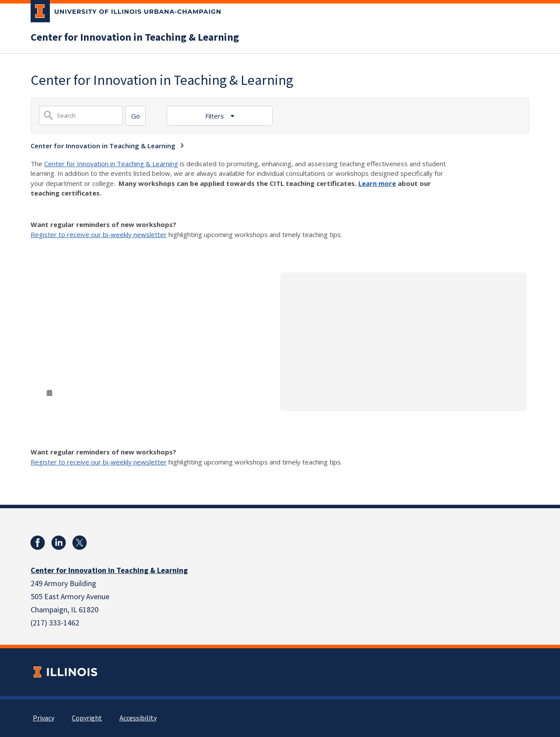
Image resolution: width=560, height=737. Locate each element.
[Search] (136, 116)
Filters (215, 116)
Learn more (377, 183)
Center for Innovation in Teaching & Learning (135, 38)
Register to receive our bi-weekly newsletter (99, 234)
